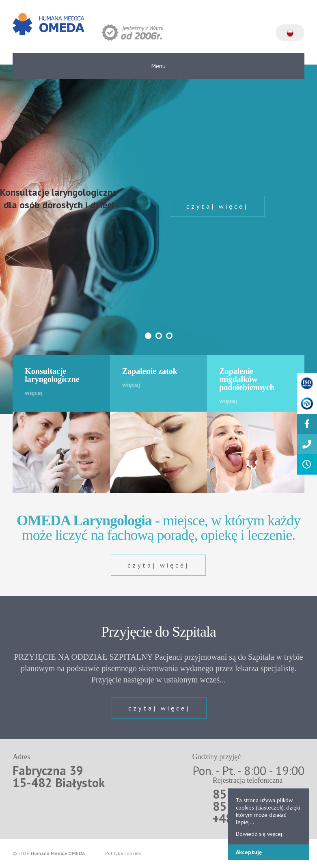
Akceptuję (249, 852)
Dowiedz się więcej (259, 834)
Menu (158, 66)
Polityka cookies (123, 853)
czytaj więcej (217, 206)
